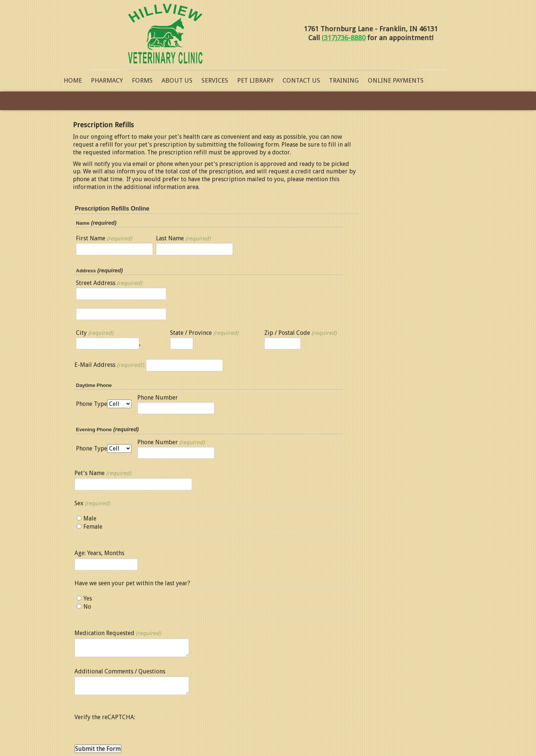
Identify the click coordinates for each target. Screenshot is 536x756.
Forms (142, 80)
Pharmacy (107, 80)
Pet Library (255, 80)
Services (215, 80)
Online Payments (396, 80)
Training (344, 80)
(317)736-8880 (344, 38)
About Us (177, 80)
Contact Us (301, 80)
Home (73, 80)
